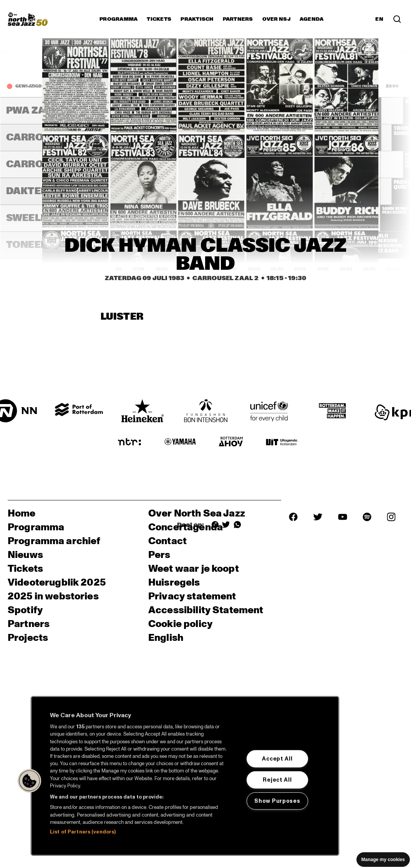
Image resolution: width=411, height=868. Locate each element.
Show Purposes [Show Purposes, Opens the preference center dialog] (277, 800)
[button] (30, 781)
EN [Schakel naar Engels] (379, 19)
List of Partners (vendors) (83, 832)
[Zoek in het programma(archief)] (397, 19)
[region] (185, 776)
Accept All (277, 759)
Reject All (277, 780)
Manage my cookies (383, 860)
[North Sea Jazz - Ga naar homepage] (28, 19)
